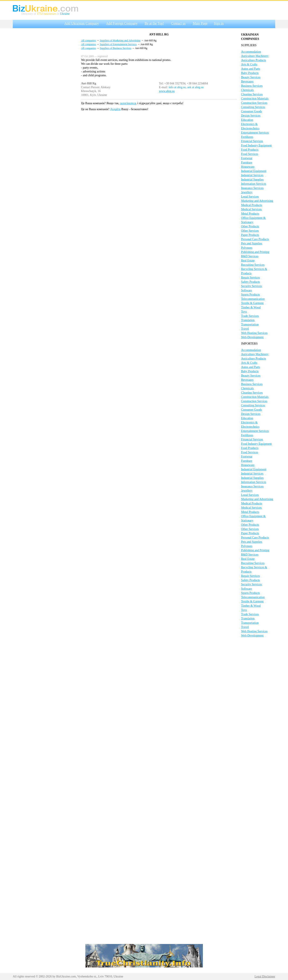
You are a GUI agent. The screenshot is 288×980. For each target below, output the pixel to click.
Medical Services (251, 209)
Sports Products (250, 295)
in (58, 14)
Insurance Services (252, 188)
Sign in (219, 23)
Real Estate (248, 261)
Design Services (251, 116)
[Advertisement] (45, 94)
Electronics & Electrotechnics (250, 126)
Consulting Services (253, 107)
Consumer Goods (252, 111)
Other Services (250, 231)
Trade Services (250, 316)
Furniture (247, 162)
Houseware (248, 167)
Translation (248, 320)
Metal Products (250, 214)
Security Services (252, 286)
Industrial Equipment (254, 171)
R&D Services (250, 256)
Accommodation (251, 52)
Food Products (250, 150)
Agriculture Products (254, 60)
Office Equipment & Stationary (253, 220)
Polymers (247, 248)
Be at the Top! (154, 23)
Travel (245, 329)
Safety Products (250, 282)
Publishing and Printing (255, 252)
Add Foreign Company (122, 23)
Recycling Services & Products (254, 271)
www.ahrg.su (167, 91)
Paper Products (250, 235)
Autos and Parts (251, 69)
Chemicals (247, 90)
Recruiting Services (253, 265)
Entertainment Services (255, 133)
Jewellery (247, 192)
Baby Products (250, 73)
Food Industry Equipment (256, 145)
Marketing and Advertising (257, 201)
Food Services (250, 154)
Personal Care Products (255, 239)
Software (247, 290)
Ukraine (65, 14)
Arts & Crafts (249, 64)
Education (247, 120)
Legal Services (250, 197)
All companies (89, 40)
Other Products (250, 226)
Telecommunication (253, 299)
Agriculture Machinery (255, 56)
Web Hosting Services (254, 333)
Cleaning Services (252, 94)
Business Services (252, 86)
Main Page (200, 23)
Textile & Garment (252, 303)
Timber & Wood (251, 307)
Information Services (254, 184)
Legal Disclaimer (265, 976)
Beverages (247, 82)
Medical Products (252, 205)
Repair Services (250, 278)
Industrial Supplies (252, 180)
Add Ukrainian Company (82, 23)
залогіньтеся (128, 103)
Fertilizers (247, 137)
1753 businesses (47, 14)
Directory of (29, 14)
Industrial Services (252, 175)
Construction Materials (255, 99)
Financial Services (252, 141)
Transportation (250, 324)
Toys (244, 312)
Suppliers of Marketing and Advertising (120, 40)
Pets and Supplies (252, 243)
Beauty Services (251, 77)
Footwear (247, 158)
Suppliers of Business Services (116, 48)
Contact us (178, 23)
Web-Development (252, 337)
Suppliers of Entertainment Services (118, 44)
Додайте (115, 109)
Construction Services (254, 103)
